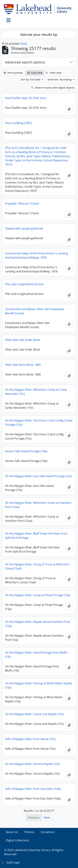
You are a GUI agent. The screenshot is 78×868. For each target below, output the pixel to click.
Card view (35, 73)
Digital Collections (18, 840)
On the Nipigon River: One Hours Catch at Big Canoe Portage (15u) (39, 422)
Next (47, 818)
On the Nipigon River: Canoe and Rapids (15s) (34, 714)
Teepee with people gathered (24, 228)
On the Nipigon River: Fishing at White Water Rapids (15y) (39, 685)
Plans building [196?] (18, 123)
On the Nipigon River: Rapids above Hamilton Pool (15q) (38, 624)
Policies (29, 832)
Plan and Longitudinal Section (24, 284)
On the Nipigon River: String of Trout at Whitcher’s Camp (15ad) (38, 566)
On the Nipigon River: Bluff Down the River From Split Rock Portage (36, 536)
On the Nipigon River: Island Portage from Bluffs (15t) (36, 655)
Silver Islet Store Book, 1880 (23, 365)
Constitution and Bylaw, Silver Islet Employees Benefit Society (35, 311)
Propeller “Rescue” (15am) (22, 204)
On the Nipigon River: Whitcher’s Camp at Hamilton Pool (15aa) (38, 505)
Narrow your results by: (39, 35)
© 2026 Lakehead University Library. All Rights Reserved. (34, 852)
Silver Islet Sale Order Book (22, 340)
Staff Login (13, 862)
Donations (48, 832)
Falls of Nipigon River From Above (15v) (30, 739)
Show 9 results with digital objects (53, 88)
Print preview (13, 73)
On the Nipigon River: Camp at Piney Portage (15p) (38, 595)
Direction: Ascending (60, 79)
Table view (53, 73)
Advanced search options (25, 62)
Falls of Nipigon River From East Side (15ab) (33, 789)
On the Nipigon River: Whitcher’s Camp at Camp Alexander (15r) (36, 392)
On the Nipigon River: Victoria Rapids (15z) (32, 764)
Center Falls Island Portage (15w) (26, 451)
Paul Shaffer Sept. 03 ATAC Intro (26, 98)
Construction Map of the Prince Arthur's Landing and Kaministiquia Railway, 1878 (37, 255)
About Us (12, 832)
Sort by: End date (31, 79)
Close (24, 44)
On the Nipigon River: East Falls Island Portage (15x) (38, 476)
